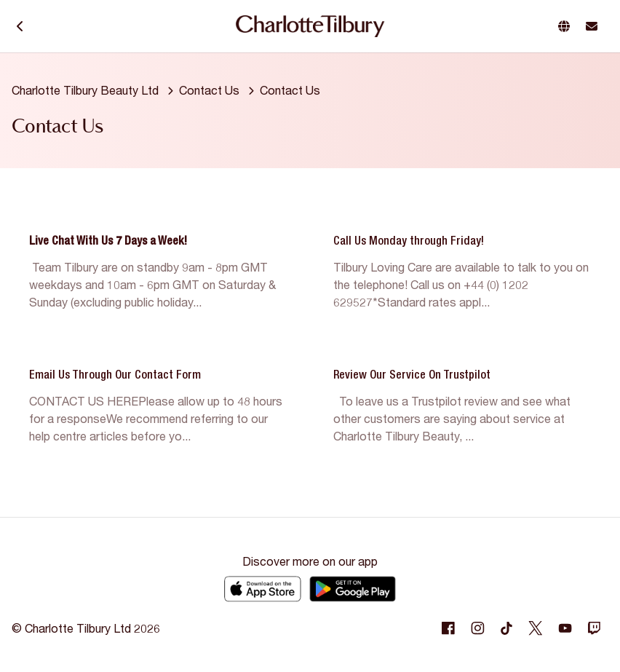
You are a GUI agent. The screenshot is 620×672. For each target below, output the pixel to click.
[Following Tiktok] (506, 628)
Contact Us (209, 90)
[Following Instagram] (477, 628)
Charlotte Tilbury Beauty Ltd (85, 90)
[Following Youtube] (565, 628)
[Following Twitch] (594, 628)
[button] (567, 26)
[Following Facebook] (448, 628)
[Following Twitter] (536, 628)
